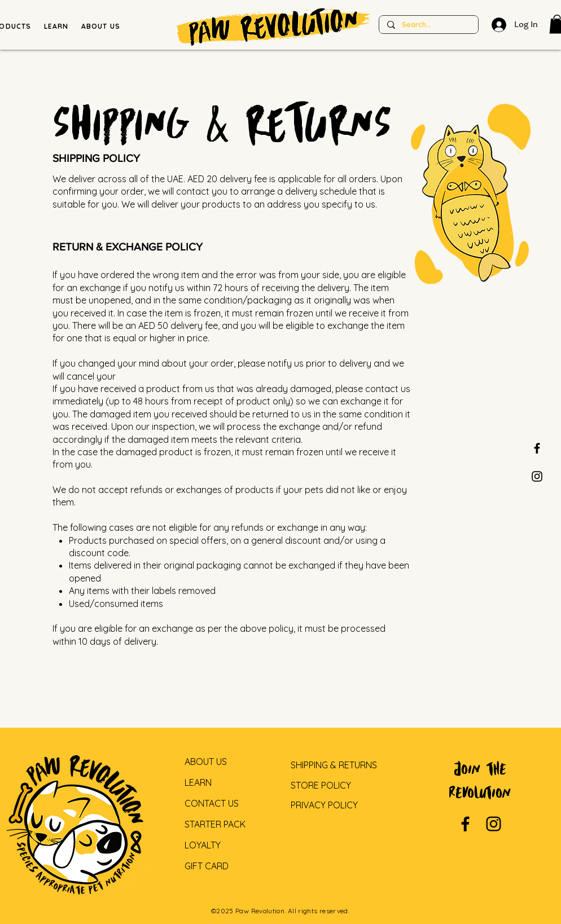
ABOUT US (206, 762)
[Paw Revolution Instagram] (537, 476)
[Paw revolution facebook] (537, 448)
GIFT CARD (207, 866)
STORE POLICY (321, 785)
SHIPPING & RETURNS (334, 765)
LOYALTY (203, 845)
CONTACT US (212, 803)
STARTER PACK (215, 824)
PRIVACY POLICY (324, 805)
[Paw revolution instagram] (494, 824)
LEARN (198, 782)
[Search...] (428, 25)
